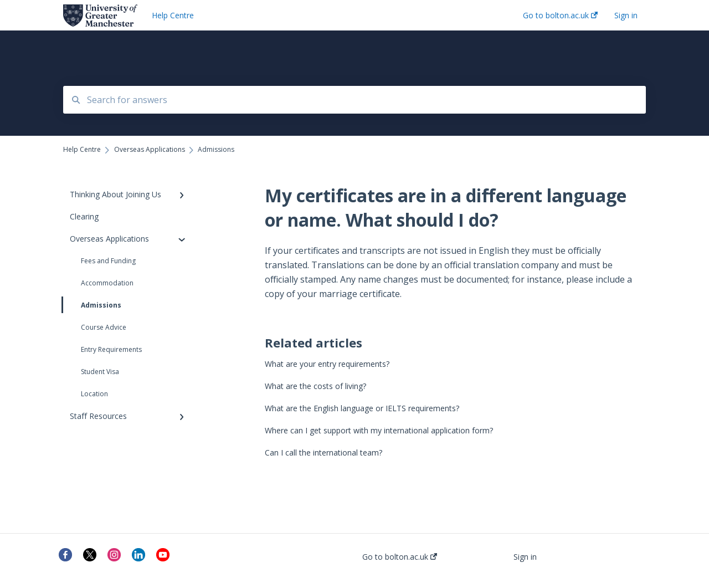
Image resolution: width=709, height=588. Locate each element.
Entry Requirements (111, 349)
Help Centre (173, 15)
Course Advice (104, 327)
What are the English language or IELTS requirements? (362, 408)
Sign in (525, 557)
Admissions (92, 305)
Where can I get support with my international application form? (379, 430)
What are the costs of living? (315, 386)
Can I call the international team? (323, 452)
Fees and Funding (108, 261)
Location (94, 394)
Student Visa (100, 372)
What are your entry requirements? (327, 364)
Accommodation (107, 283)
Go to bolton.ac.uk (400, 557)
